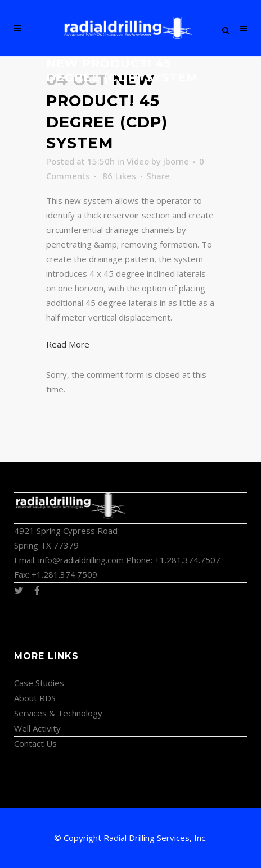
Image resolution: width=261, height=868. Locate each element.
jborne (176, 161)
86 (119, 176)
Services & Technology (58, 713)
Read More (68, 344)
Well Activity (37, 728)
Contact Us (35, 743)
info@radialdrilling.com (81, 560)
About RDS (35, 698)
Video (138, 161)
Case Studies (39, 683)
